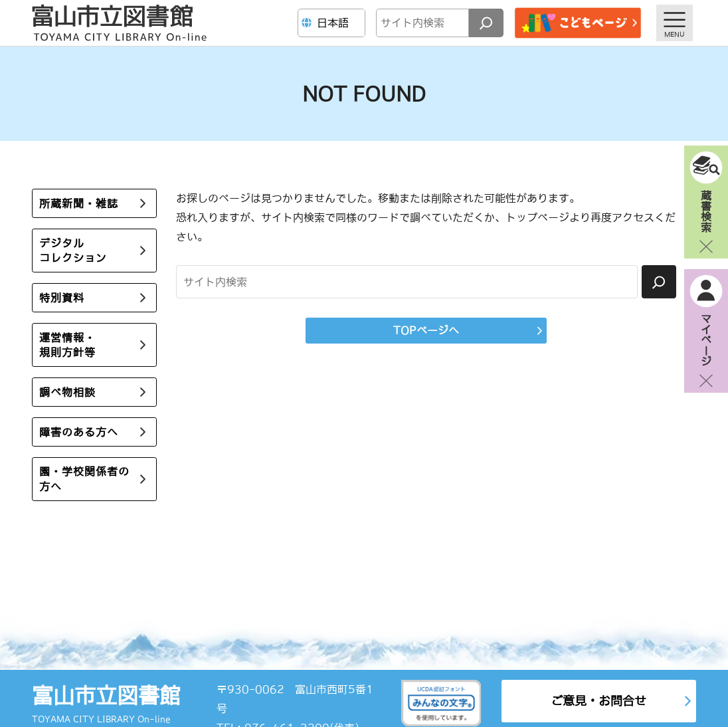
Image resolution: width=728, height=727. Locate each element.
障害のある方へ (79, 432)
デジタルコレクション (73, 251)
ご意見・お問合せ (598, 701)
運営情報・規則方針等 (67, 345)
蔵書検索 (706, 211)
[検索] (486, 23)
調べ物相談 (67, 392)
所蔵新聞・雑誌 (79, 203)
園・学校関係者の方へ (84, 479)
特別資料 (62, 298)
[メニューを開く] (675, 23)
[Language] (333, 23)
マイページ (706, 340)
